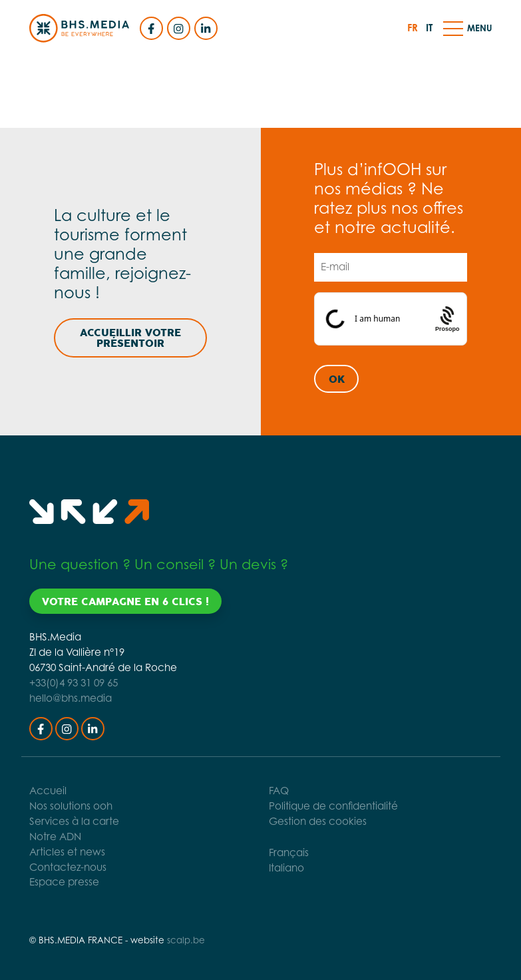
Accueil (48, 791)
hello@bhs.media (71, 698)
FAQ (279, 791)
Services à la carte (74, 821)
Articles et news (67, 852)
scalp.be (186, 940)
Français (289, 853)
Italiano (286, 868)
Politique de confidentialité (333, 806)
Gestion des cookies (318, 821)
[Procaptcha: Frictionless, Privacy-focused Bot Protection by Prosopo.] (448, 319)
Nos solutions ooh (71, 806)
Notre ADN (55, 837)
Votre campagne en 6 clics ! (125, 602)
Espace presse (64, 882)
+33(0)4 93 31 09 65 (74, 683)
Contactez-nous (68, 867)
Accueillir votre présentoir (130, 338)
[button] (453, 28)
